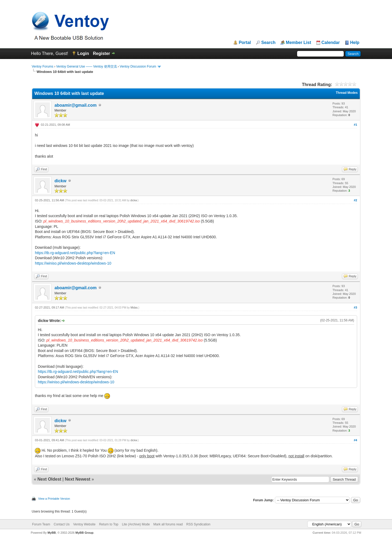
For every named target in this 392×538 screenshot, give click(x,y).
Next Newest (78, 479)
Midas (134, 308)
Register (101, 53)
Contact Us (62, 524)
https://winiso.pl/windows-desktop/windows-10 (73, 263)
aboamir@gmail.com (75, 105)
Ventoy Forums (42, 66)
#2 (356, 200)
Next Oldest (49, 479)
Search (268, 43)
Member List (298, 43)
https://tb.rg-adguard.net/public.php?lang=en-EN (75, 253)
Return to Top (109, 524)
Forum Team (41, 524)
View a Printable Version (54, 499)
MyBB (52, 533)
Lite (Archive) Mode (136, 524)
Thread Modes (347, 93)
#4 (356, 440)
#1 (356, 125)
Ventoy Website (84, 524)
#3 (356, 307)
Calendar (331, 43)
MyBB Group (84, 533)
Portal (245, 43)
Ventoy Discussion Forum (138, 66)
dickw (60, 181)
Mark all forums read (168, 524)
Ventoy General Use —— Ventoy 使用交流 (87, 66)
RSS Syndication (198, 524)
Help (355, 43)
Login (83, 53)
